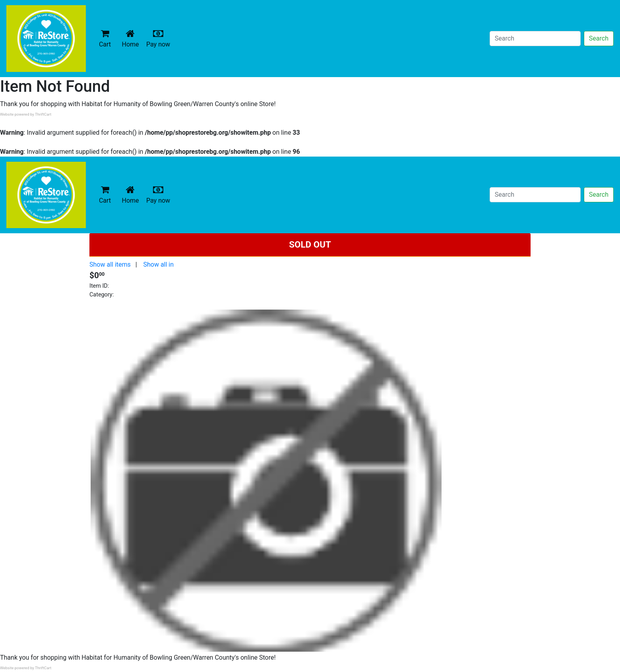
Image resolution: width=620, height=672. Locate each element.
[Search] (535, 39)
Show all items (110, 264)
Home (132, 38)
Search (599, 38)
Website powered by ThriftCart (26, 114)
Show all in (158, 264)
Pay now (160, 38)
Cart (105, 38)
